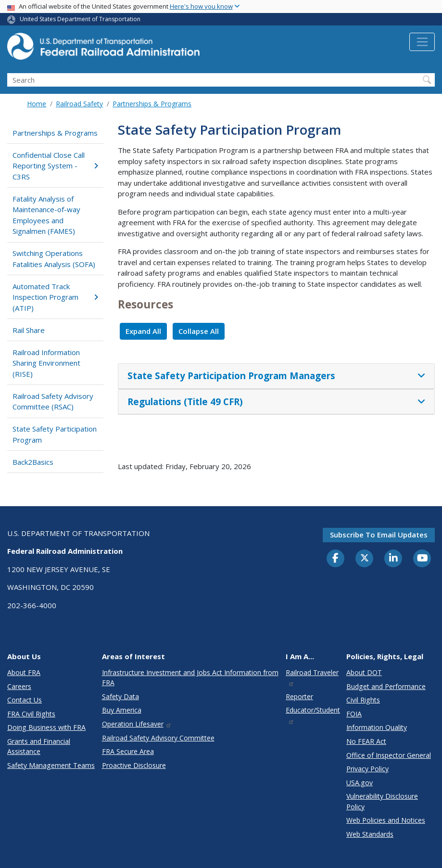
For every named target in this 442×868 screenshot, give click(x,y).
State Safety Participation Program (55, 434)
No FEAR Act (366, 741)
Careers (19, 686)
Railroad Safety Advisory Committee (158, 738)
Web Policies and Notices (386, 820)
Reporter (299, 696)
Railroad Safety (79, 104)
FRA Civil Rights (31, 714)
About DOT (364, 672)
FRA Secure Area (128, 751)
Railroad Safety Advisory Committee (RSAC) (53, 402)
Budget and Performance (386, 686)
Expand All (143, 331)
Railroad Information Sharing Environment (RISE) (46, 363)
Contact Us (25, 700)
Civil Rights (363, 700)
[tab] (276, 376)
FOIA (354, 714)
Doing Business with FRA (46, 727)
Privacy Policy (367, 769)
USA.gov (360, 783)
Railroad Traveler (312, 677)
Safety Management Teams (51, 765)
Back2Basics (33, 462)
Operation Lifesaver (137, 724)
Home (37, 104)
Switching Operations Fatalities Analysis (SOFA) (54, 259)
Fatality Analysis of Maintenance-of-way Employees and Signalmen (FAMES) (46, 215)
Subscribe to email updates (379, 535)
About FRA (24, 672)
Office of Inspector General (389, 755)
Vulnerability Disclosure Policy (382, 801)
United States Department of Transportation (80, 19)
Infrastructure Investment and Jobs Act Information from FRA (190, 677)
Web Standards (370, 834)
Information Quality (377, 727)
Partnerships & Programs (152, 104)
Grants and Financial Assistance (39, 746)
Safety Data (120, 696)
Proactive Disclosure (134, 765)
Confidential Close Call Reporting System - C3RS (55, 166)
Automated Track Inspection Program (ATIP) (55, 297)
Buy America (122, 710)
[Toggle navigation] (422, 42)
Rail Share (29, 330)
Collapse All (199, 331)
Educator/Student (313, 715)
